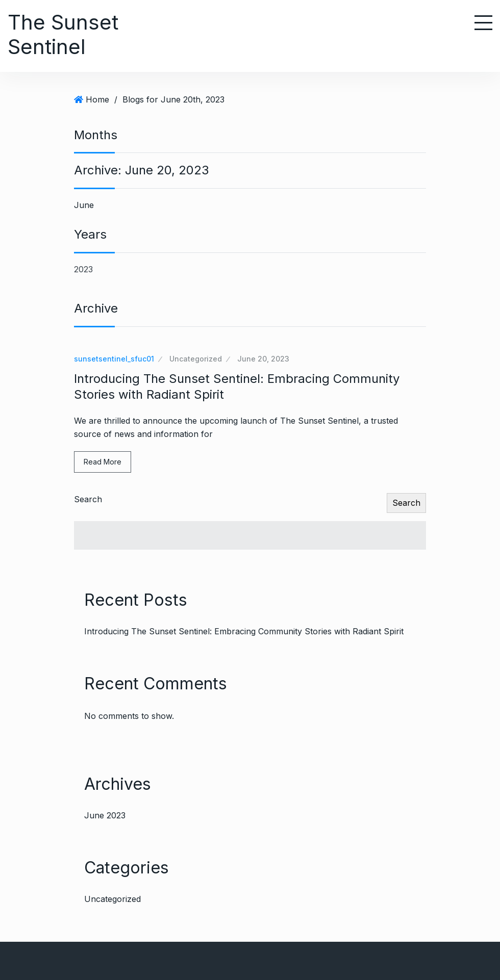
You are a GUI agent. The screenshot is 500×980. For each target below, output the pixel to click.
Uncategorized (196, 359)
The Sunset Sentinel (63, 34)
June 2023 (105, 815)
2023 (83, 269)
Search (88, 499)
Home (97, 99)
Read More (103, 462)
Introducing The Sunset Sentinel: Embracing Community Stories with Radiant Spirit (244, 631)
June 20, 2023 (263, 359)
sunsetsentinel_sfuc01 (114, 359)
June (84, 205)
